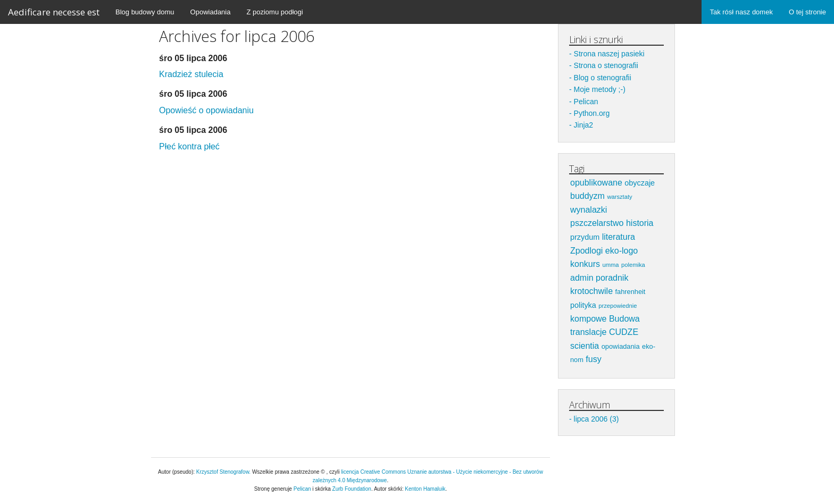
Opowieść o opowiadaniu (206, 110)
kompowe (588, 319)
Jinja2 (584, 125)
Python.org (592, 113)
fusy (593, 359)
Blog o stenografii (603, 78)
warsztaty (619, 197)
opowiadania (621, 346)
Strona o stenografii (606, 65)
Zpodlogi (586, 251)
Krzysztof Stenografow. (224, 472)
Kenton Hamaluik (425, 489)
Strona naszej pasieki (609, 54)
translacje (588, 332)
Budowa (624, 319)
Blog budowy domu (145, 12)
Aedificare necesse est (54, 12)
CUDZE (624, 332)
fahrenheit (630, 292)
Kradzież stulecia (191, 74)
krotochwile (591, 291)
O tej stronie (807, 12)
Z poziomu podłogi (274, 12)
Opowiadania (211, 12)
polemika (633, 265)
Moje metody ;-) (600, 89)
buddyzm (587, 196)
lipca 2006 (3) (597, 419)
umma (610, 265)
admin (582, 278)
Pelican (586, 102)
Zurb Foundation (352, 489)
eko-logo (622, 251)
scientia (585, 346)
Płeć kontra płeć (189, 146)
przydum (585, 237)
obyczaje (640, 183)
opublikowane (596, 183)
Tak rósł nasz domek (741, 12)
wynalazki (589, 210)
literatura (619, 237)
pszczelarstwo (597, 223)
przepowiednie (618, 306)
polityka (583, 305)
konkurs (585, 264)
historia (640, 223)
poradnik (612, 278)
